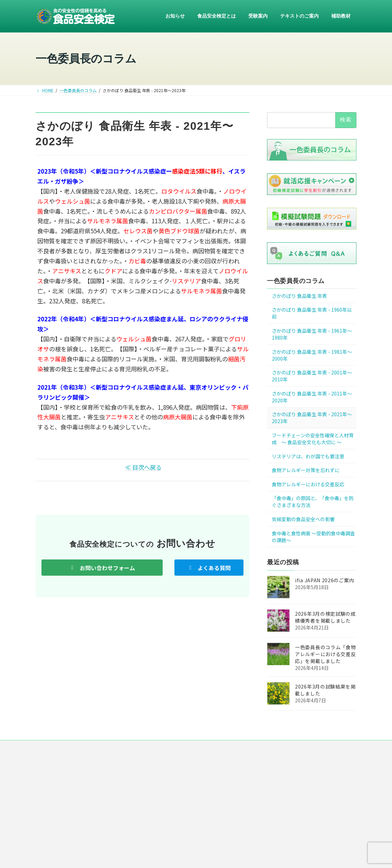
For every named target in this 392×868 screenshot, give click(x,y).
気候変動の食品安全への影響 (303, 519)
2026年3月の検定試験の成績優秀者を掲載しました (325, 617)
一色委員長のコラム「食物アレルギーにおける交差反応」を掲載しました (325, 654)
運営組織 (155, 748)
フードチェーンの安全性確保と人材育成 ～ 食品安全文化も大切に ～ (313, 439)
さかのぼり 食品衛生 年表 (299, 296)
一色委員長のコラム (296, 281)
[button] (102, 568)
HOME (89, 748)
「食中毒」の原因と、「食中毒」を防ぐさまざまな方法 (313, 502)
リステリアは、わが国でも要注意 (308, 456)
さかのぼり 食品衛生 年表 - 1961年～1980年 (312, 334)
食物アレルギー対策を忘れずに (306, 470)
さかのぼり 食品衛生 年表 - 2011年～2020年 (312, 397)
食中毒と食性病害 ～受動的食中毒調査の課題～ (313, 537)
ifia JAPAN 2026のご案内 (324, 580)
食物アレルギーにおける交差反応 (308, 484)
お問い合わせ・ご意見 (288, 748)
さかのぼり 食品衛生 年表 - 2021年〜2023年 (312, 418)
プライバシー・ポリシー (200, 748)
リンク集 (245, 748)
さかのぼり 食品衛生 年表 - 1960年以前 (312, 313)
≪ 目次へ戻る (143, 467)
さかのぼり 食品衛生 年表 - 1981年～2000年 (312, 355)
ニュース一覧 (121, 748)
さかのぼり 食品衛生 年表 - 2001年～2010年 (312, 376)
